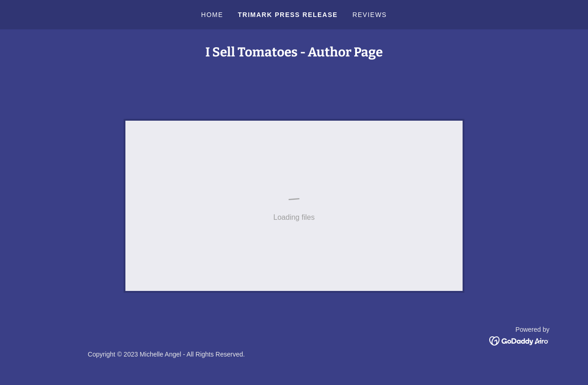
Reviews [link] (370, 15)
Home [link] (212, 15)
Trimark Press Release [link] (288, 15)
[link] (519, 340)
